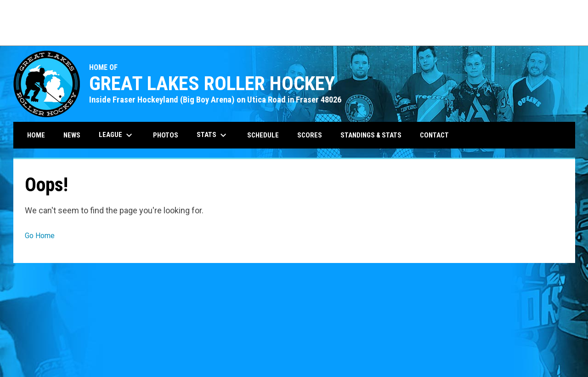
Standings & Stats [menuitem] (371, 135)
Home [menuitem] (36, 135)
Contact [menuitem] (434, 135)
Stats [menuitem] (213, 135)
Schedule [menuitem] (263, 135)
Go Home (40, 236)
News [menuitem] (72, 135)
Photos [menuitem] (166, 135)
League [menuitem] (117, 135)
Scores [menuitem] (310, 135)
